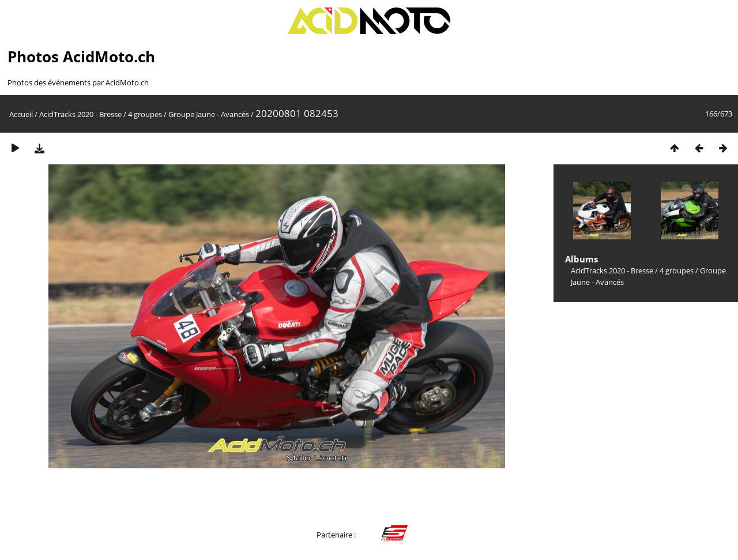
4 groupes (145, 114)
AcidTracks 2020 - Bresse (80, 114)
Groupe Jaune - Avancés (209, 114)
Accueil (21, 114)
